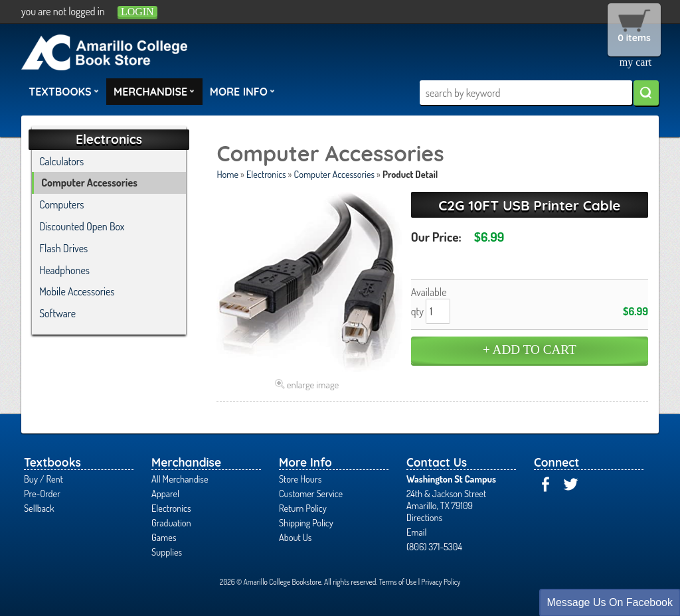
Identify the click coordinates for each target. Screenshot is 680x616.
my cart (636, 62)
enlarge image (313, 384)
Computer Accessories (334, 174)
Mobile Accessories (77, 291)
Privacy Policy (441, 582)
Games (164, 537)
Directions (424, 517)
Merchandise (154, 91)
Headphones (64, 270)
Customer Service (311, 493)
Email (417, 532)
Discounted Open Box (82, 226)
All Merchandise (180, 479)
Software (57, 313)
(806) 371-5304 (434, 546)
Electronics (266, 174)
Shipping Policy (306, 522)
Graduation (171, 522)
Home (227, 174)
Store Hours (300, 479)
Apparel (165, 493)
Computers (61, 204)
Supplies (167, 552)
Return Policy (303, 508)
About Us (295, 537)
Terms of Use (398, 582)
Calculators (61, 161)
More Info (242, 91)
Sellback (39, 508)
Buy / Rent (43, 479)
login (137, 12)
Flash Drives (63, 248)
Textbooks (64, 91)
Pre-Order (42, 493)
